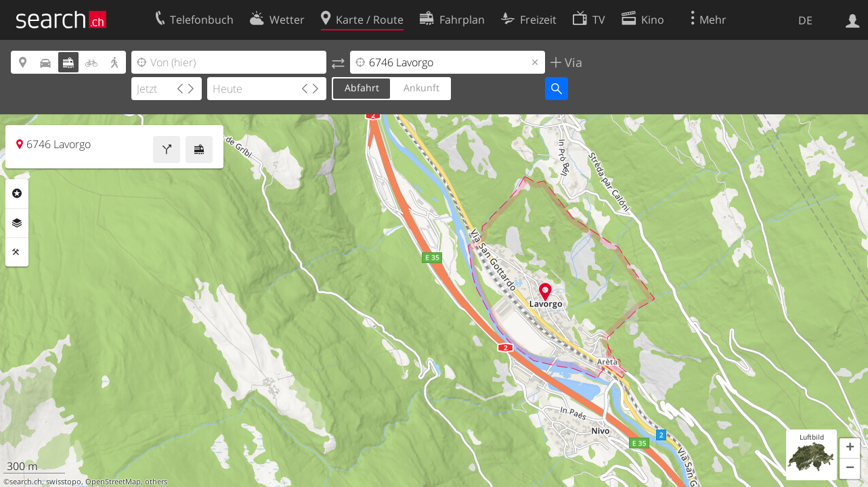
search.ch (26, 482)
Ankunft (421, 88)
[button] (850, 448)
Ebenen (17, 223)
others (156, 482)
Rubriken (17, 193)
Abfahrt (362, 88)
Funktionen (17, 252)
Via (572, 62)
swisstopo (64, 482)
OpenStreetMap (113, 482)
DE (805, 20)
